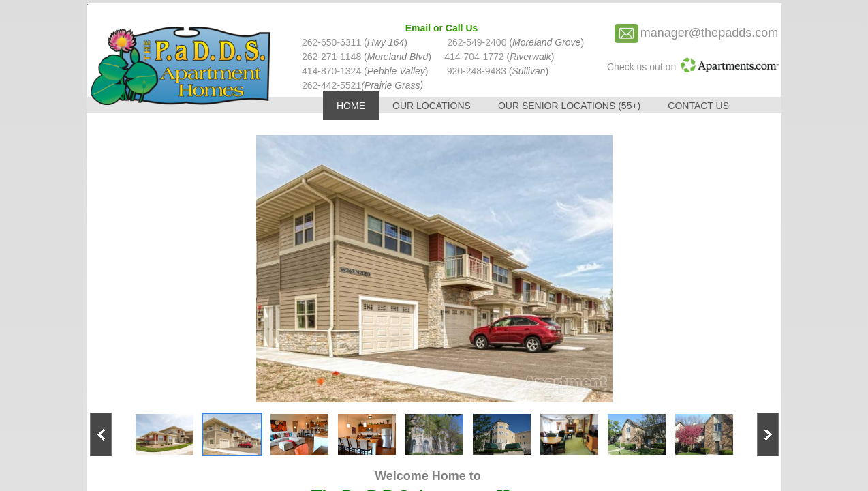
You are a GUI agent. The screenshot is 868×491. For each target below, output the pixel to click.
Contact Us (698, 106)
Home (351, 106)
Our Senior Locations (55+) (569, 106)
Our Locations (432, 106)
